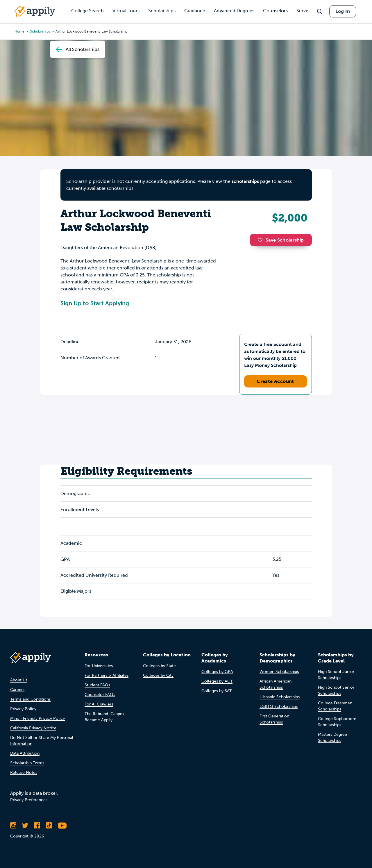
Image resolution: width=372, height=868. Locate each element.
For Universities (99, 666)
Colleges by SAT (217, 691)
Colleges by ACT (217, 681)
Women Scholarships (279, 672)
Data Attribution (25, 753)
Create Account (275, 381)
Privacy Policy (23, 709)
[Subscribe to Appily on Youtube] (62, 826)
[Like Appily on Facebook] (37, 826)
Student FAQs (97, 685)
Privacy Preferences (29, 800)
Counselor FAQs (100, 695)
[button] (262, 240)
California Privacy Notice (33, 728)
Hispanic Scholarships (280, 697)
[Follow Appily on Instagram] (13, 826)
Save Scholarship (281, 240)
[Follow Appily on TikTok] (49, 826)
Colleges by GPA (217, 672)
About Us (19, 680)
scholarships (245, 181)
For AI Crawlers (99, 704)
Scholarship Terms (27, 763)
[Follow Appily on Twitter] (25, 826)
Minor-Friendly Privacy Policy (37, 718)
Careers (17, 690)
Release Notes (24, 773)
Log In (343, 11)
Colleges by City (158, 675)
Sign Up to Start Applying (95, 303)
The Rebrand (96, 714)
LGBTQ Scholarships (279, 707)
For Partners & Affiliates (107, 675)
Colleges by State (159, 666)
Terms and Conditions (30, 699)
